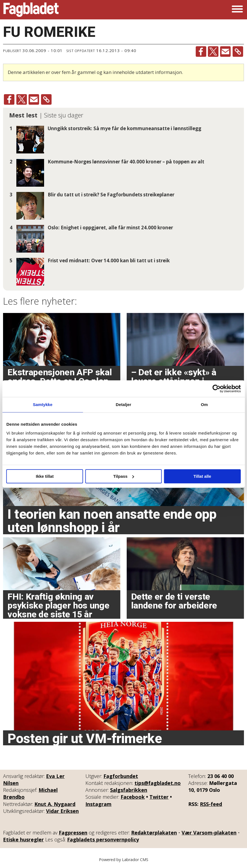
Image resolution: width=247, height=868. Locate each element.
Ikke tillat (45, 476)
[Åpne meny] (237, 10)
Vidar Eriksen (62, 811)
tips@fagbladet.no (158, 783)
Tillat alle (202, 476)
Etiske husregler (23, 839)
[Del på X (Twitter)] (213, 52)
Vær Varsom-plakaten (209, 833)
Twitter (159, 797)
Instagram (98, 804)
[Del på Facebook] (201, 52)
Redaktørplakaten (154, 833)
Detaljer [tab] (124, 405)
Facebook (133, 797)
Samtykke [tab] (43, 405)
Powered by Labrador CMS (124, 860)
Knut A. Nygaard (55, 804)
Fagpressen (73, 833)
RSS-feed (211, 804)
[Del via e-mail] (225, 52)
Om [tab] (204, 405)
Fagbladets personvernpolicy (103, 839)
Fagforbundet (121, 776)
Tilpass (124, 476)
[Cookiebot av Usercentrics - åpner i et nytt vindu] (216, 389)
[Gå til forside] (31, 10)
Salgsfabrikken (129, 790)
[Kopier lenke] (238, 52)
